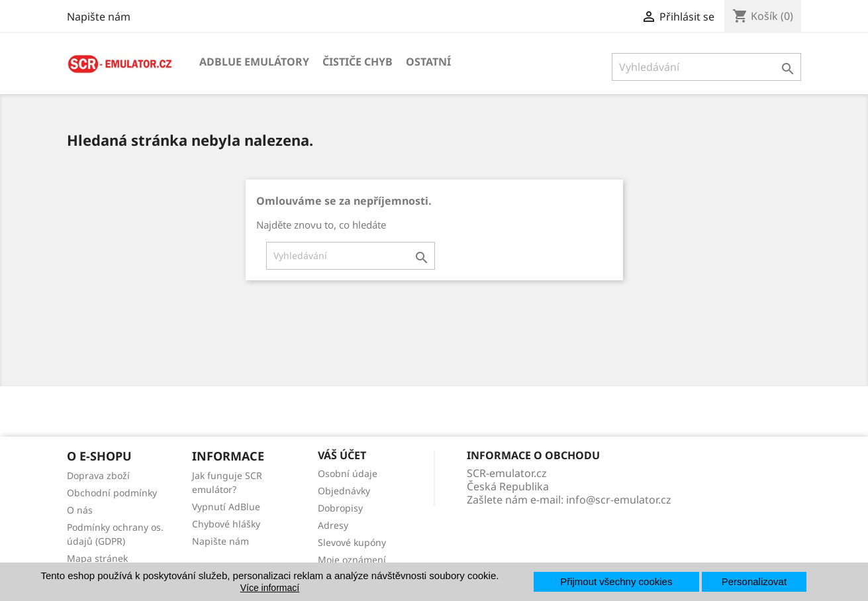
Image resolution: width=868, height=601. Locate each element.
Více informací (270, 588)
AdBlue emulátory (254, 62)
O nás (80, 510)
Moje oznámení (352, 560)
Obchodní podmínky (112, 493)
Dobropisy (340, 508)
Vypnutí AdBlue (226, 507)
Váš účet (342, 455)
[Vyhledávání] (707, 67)
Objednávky (344, 491)
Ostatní (428, 62)
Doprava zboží (98, 475)
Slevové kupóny (352, 542)
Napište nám (99, 17)
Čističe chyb (358, 62)
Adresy (333, 525)
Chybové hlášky (226, 524)
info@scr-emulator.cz (619, 500)
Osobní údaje (348, 473)
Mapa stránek (97, 558)
